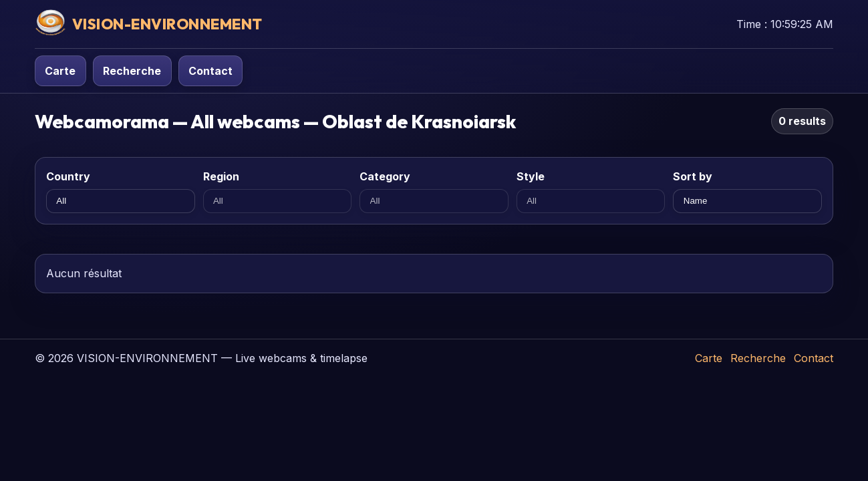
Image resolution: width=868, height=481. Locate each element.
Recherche (132, 71)
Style (531, 176)
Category (385, 176)
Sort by (693, 176)
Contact (210, 71)
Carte (60, 71)
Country (68, 176)
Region (221, 176)
